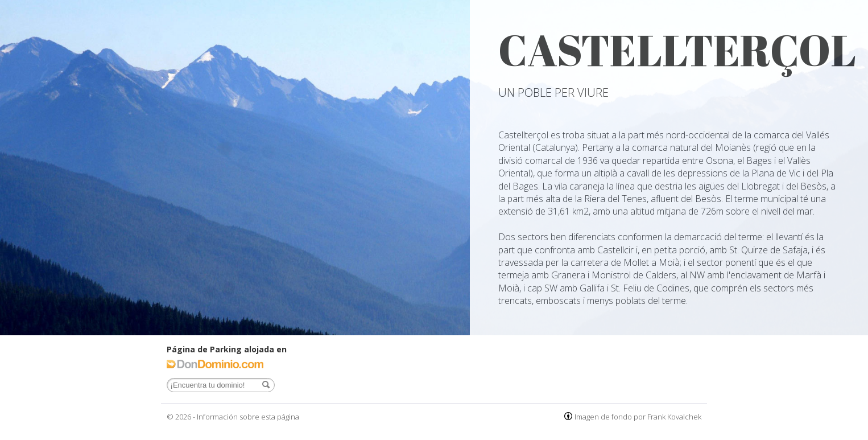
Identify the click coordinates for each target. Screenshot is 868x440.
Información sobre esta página (248, 417)
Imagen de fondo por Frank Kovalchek (638, 417)
